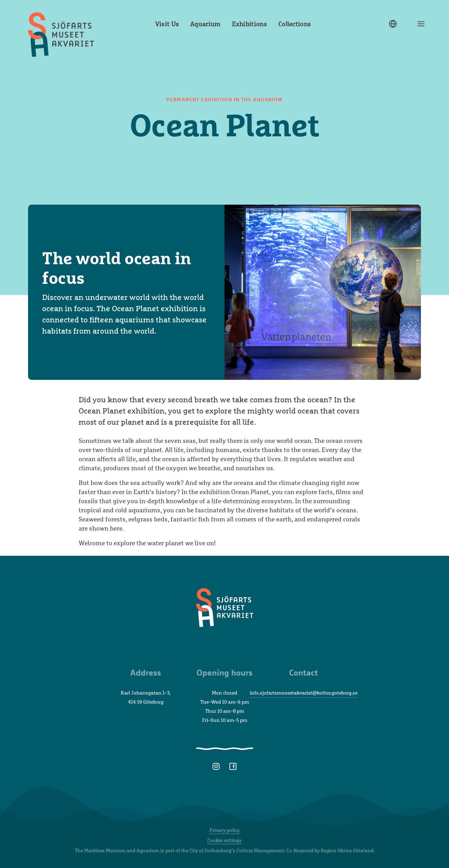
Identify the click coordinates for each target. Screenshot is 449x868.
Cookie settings (224, 840)
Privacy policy (224, 830)
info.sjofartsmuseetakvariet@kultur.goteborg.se (304, 693)
